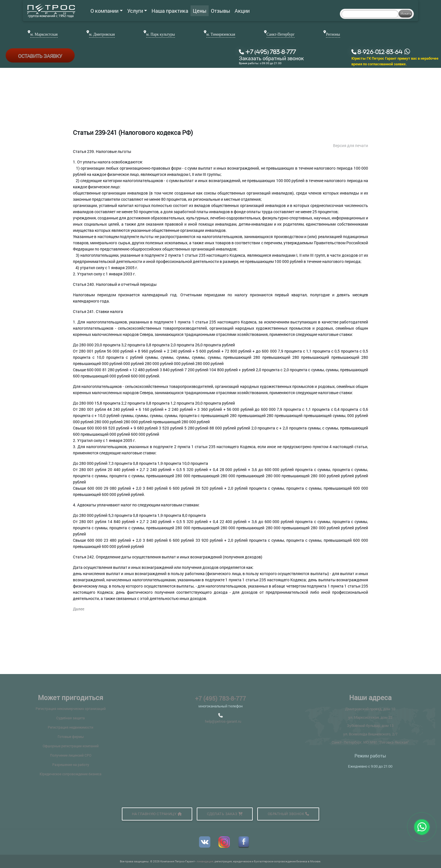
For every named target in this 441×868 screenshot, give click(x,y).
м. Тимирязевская (221, 34)
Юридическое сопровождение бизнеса (71, 774)
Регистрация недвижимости (71, 727)
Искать (406, 13)
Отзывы (220, 11)
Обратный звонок (288, 814)
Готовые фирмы (71, 737)
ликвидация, (206, 861)
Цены (200, 11)
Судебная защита (71, 718)
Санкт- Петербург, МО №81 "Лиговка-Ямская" (370, 742)
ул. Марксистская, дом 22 (370, 717)
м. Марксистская (44, 34)
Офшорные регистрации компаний (71, 746)
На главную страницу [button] (157, 814)
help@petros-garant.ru (223, 721)
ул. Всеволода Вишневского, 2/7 (370, 734)
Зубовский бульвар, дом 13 (370, 726)
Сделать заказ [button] (225, 814)
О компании (107, 11)
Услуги (137, 11)
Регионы (333, 34)
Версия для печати (351, 145)
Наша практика (170, 11)
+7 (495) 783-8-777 (220, 698)
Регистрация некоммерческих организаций (71, 709)
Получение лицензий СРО (71, 755)
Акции (242, 11)
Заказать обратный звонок (271, 59)
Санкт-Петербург (281, 34)
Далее (79, 609)
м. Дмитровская (102, 34)
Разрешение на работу (71, 765)
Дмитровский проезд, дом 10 (370, 709)
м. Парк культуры (161, 34)
